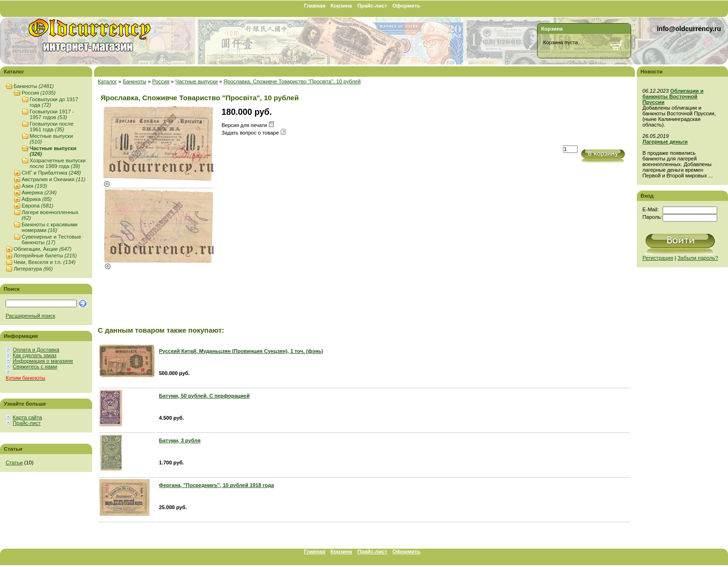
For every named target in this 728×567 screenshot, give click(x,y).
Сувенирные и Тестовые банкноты (51, 240)
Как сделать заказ (35, 355)
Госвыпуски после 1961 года (51, 127)
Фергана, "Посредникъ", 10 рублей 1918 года (217, 485)
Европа (37, 206)
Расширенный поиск (30, 316)
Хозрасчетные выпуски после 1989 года (58, 163)
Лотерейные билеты (45, 256)
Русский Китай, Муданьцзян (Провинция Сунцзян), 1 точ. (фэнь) (241, 351)
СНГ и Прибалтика (51, 173)
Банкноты (34, 86)
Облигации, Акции (43, 249)
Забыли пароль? (698, 258)
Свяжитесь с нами (35, 367)
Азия (34, 186)
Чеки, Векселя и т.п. (45, 262)
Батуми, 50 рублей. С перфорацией (204, 396)
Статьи (14, 463)
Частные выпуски (197, 81)
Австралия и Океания (53, 179)
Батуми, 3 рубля (180, 440)
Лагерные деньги (665, 142)
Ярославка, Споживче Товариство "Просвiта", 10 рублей (292, 81)
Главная (315, 6)
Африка (37, 199)
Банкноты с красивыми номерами (50, 227)
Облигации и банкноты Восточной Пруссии (673, 96)
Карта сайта (27, 417)
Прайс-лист (372, 6)
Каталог (107, 81)
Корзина (341, 6)
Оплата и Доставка (36, 350)
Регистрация (658, 258)
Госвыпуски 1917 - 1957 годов (52, 114)
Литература (33, 269)
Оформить (406, 6)
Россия (39, 93)
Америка (39, 192)
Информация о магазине (43, 361)
